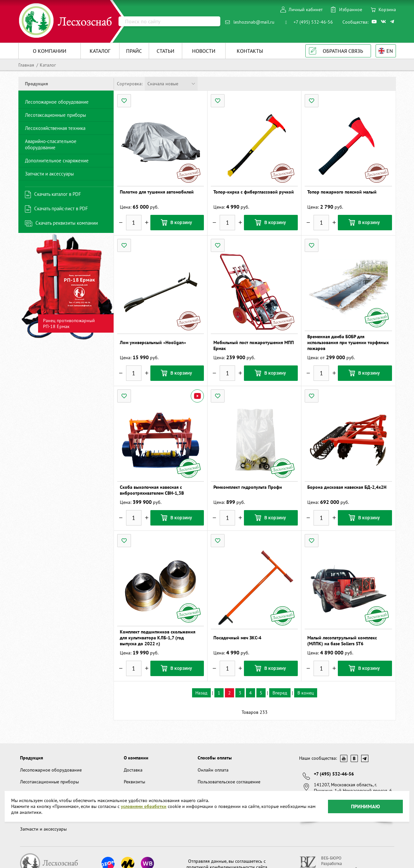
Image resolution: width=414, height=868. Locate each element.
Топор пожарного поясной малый (342, 192)
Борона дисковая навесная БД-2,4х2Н (347, 487)
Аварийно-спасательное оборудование (51, 144)
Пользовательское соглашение (229, 782)
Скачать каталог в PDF (58, 194)
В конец (306, 693)
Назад (201, 693)
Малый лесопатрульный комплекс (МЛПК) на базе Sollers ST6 (342, 641)
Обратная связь (343, 51)
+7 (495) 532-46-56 (313, 22)
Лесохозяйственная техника (55, 128)
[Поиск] (169, 21)
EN (390, 51)
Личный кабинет (306, 10)
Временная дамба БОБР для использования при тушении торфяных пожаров (348, 342)
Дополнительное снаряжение (57, 161)
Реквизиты (134, 782)
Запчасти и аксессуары (49, 174)
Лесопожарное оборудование (57, 102)
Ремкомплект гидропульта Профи (248, 487)
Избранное (351, 10)
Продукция (32, 758)
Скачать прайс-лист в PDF (61, 208)
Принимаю (365, 804)
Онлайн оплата (213, 770)
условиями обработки (144, 805)
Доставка (133, 770)
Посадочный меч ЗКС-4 (237, 638)
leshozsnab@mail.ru (254, 22)
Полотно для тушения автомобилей (157, 192)
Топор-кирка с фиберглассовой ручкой (254, 192)
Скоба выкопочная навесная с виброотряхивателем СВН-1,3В (152, 490)
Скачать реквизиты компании (67, 223)
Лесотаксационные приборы (55, 115)
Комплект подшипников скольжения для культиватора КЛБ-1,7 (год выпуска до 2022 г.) (158, 638)
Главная (26, 65)
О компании (136, 758)
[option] (66, 287)
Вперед (280, 693)
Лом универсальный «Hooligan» (153, 342)
